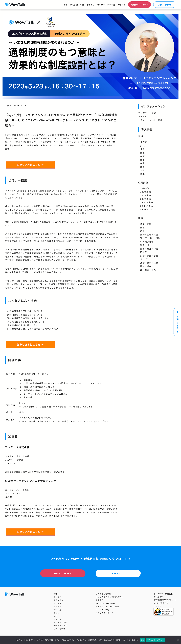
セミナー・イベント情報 (150, 120)
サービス (145, 259)
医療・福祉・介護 (149, 249)
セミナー (101, 5)
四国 (142, 167)
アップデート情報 (147, 113)
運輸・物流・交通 (149, 263)
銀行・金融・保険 (149, 234)
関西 (142, 160)
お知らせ (143, 116)
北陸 (142, 149)
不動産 (144, 252)
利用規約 (100, 600)
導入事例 (74, 5)
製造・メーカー (148, 245)
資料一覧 (111, 5)
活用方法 (91, 5)
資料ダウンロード (140, 5)
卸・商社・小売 (148, 270)
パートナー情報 (103, 610)
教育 (142, 231)
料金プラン (58, 600)
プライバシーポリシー (156, 640)
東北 (142, 146)
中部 (142, 156)
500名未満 (146, 199)
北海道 (144, 142)
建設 (142, 227)
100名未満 (146, 192)
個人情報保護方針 (104, 594)
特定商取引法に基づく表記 (107, 607)
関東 (142, 153)
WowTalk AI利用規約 (105, 603)
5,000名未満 (147, 206)
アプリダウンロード (104, 613)
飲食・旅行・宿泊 (149, 256)
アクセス (157, 606)
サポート (122, 5)
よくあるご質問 (60, 622)
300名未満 (146, 195)
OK (142, 640)
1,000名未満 (147, 202)
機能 (66, 5)
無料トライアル (60, 626)
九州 (142, 170)
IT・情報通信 (147, 242)
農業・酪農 (146, 224)
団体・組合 (146, 266)
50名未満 (145, 188)
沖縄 (142, 174)
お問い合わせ (165, 5)
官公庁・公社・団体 (150, 238)
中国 (142, 163)
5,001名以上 (147, 209)
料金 (82, 5)
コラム (56, 613)
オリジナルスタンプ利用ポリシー (110, 597)
